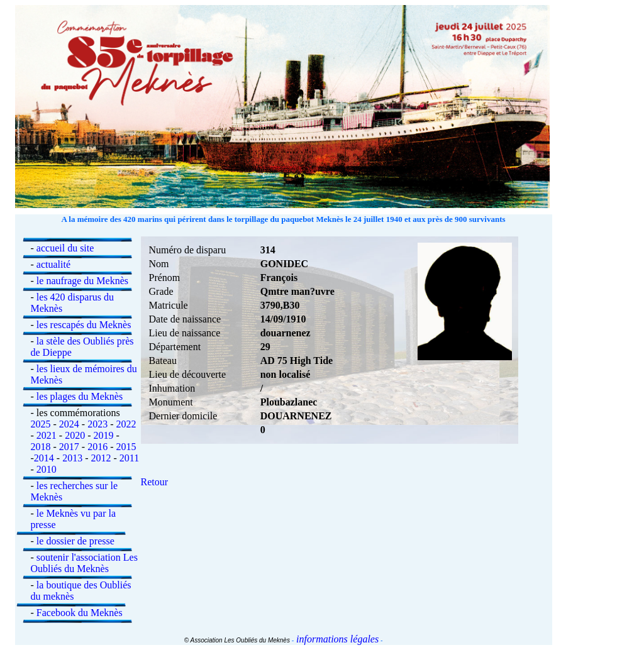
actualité (53, 264)
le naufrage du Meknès (82, 281)
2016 (97, 447)
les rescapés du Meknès (84, 325)
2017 (69, 447)
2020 (75, 435)
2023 (97, 424)
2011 (129, 458)
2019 (103, 435)
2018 (41, 447)
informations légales (336, 639)
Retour (155, 482)
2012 (101, 458)
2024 (69, 424)
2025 (41, 424)
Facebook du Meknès (80, 613)
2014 (44, 458)
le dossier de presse (75, 541)
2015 (126, 447)
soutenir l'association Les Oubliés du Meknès (84, 563)
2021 (47, 435)
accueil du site (65, 248)
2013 (72, 458)
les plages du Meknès (80, 396)
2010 (47, 469)
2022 (126, 424)
